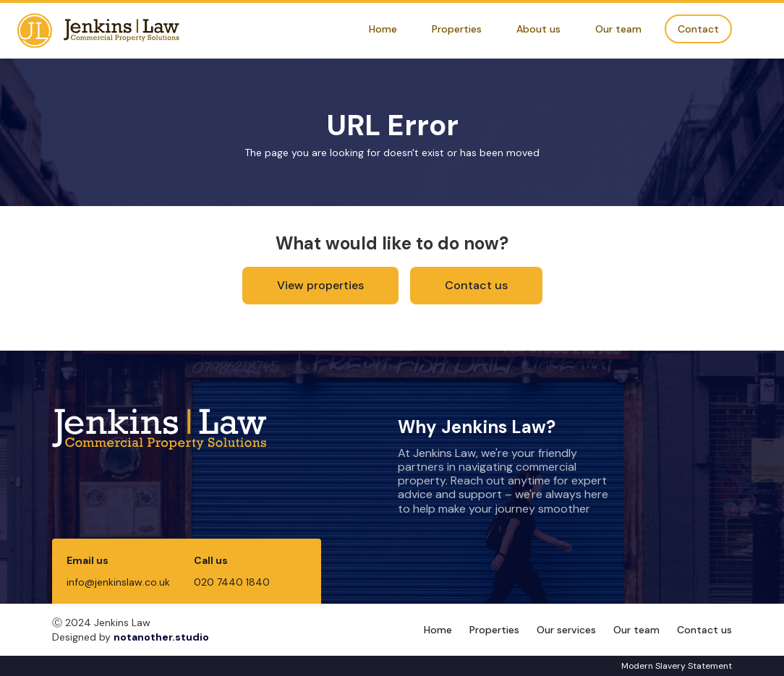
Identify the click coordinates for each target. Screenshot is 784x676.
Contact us (476, 285)
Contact (698, 29)
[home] (98, 31)
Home (383, 29)
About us (538, 29)
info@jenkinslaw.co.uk (118, 582)
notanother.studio (161, 637)
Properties (457, 29)
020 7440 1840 (232, 582)
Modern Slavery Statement (677, 666)
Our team (618, 29)
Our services (566, 630)
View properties (320, 285)
